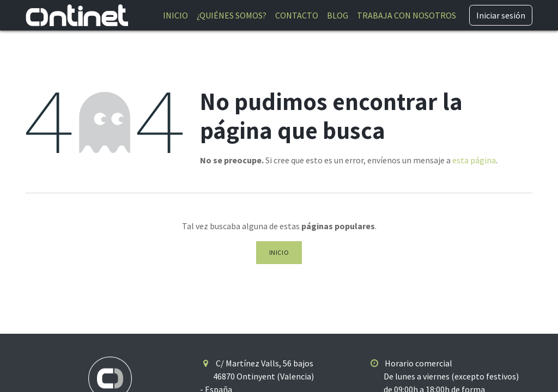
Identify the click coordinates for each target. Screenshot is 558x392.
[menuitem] (175, 15)
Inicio (279, 252)
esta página (474, 160)
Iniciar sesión (501, 15)
